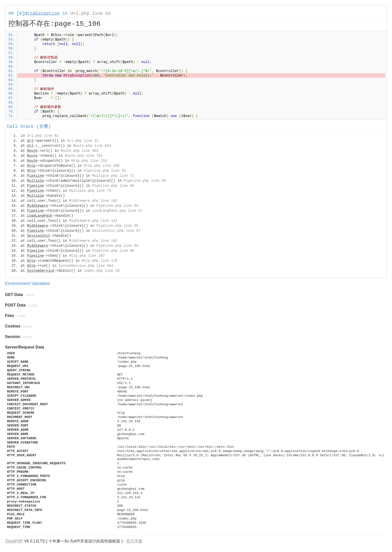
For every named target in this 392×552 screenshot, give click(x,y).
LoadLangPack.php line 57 (117, 211)
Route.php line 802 (80, 151)
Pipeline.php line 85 (117, 206)
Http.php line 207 (87, 256)
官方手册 (134, 541)
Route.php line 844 (92, 146)
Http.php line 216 (89, 161)
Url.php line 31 (83, 141)
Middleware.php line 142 (93, 201)
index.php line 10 (102, 271)
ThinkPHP (14, 541)
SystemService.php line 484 (86, 266)
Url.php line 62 (90, 13)
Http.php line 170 (100, 261)
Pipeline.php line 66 (113, 186)
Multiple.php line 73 (90, 191)
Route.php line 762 (84, 156)
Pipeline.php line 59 (105, 171)
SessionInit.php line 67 (116, 231)
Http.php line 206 (102, 166)
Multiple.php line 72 (113, 176)
